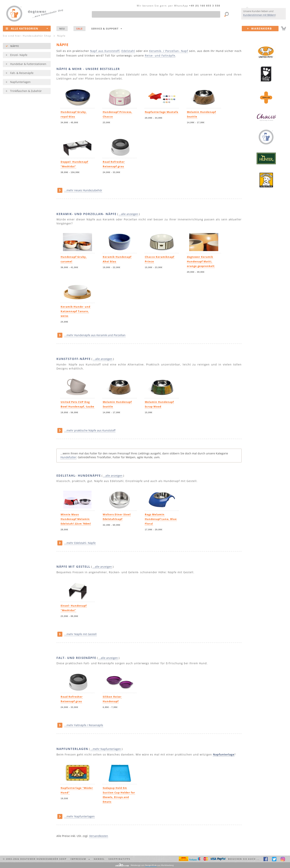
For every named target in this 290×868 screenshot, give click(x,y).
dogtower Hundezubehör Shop (43, 859)
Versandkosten (99, 836)
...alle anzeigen (128, 214)
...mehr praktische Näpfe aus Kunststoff (90, 430)
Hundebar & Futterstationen (28, 64)
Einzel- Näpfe (19, 55)
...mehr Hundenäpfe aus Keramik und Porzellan (95, 335)
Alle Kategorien (27, 28)
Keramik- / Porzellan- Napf (169, 51)
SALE (79, 29)
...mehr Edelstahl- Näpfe (80, 543)
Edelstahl (128, 51)
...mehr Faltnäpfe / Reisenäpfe (84, 725)
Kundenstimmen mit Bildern (259, 15)
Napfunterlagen (20, 82)
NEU (62, 29)
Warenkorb (263, 29)
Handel (99, 859)
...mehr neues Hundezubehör (83, 190)
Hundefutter (68, 457)
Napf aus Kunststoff (105, 51)
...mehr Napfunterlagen (106, 749)
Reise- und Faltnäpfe (160, 55)
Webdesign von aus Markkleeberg (152, 865)
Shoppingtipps (119, 859)
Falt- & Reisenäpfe (22, 73)
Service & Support (107, 29)
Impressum (80, 859)
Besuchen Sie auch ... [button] (244, 859)
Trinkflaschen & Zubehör (26, 91)
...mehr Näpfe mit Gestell (80, 634)
